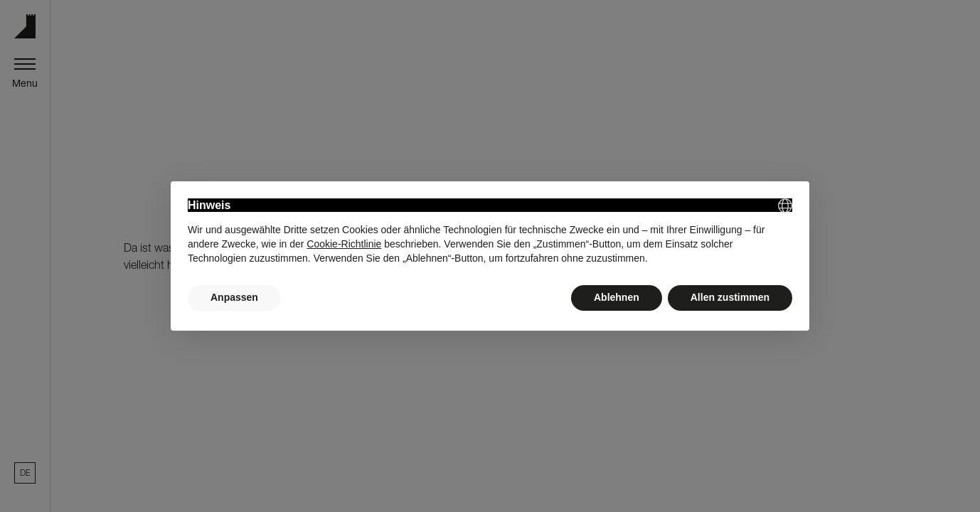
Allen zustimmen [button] (730, 297)
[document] (490, 232)
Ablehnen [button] (617, 297)
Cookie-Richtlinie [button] (344, 244)
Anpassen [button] (234, 297)
